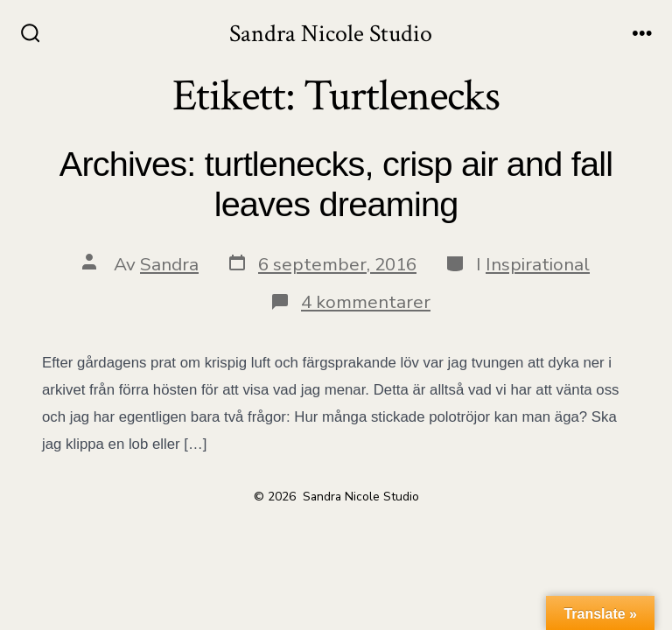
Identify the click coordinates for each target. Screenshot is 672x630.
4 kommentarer (366, 302)
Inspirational (538, 264)
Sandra (169, 264)
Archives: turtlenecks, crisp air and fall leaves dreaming (336, 184)
